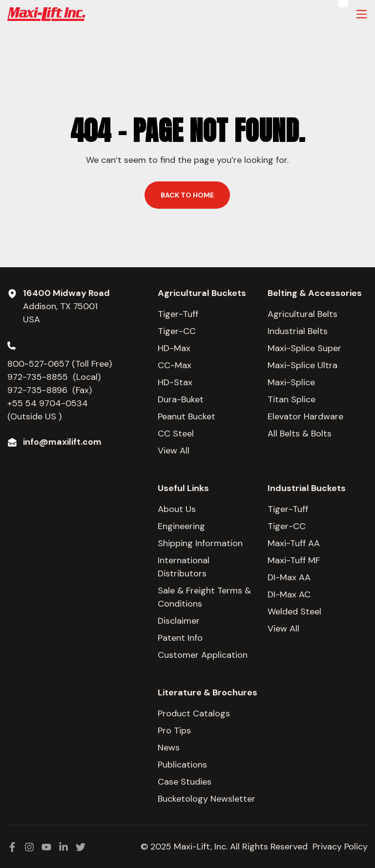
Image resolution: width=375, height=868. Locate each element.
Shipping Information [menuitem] (200, 543)
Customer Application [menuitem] (203, 655)
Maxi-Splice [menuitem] (291, 382)
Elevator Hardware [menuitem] (305, 416)
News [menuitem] (169, 748)
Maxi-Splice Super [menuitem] (304, 348)
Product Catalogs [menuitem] (194, 713)
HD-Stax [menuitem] (175, 382)
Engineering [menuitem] (181, 526)
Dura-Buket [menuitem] (181, 399)
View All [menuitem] (174, 451)
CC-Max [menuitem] (175, 365)
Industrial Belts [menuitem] (298, 331)
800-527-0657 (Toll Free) (61, 364)
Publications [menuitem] (182, 765)
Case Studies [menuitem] (185, 782)
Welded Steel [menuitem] (294, 612)
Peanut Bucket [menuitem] (187, 416)
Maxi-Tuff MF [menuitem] (294, 560)
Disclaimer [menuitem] (179, 621)
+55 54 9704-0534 (48, 403)
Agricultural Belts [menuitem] (302, 314)
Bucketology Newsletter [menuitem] (207, 799)
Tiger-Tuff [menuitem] (178, 314)
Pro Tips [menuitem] (174, 730)
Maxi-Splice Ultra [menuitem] (302, 365)
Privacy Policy (340, 847)
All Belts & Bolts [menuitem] (300, 434)
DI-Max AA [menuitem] (289, 577)
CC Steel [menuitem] (176, 434)
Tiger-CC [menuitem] (177, 331)
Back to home (187, 195)
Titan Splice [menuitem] (292, 399)
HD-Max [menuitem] (174, 348)
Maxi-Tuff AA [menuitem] (294, 543)
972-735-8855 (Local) (54, 377)
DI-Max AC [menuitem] (289, 594)
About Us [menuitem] (177, 509)
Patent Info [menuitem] (180, 638)
